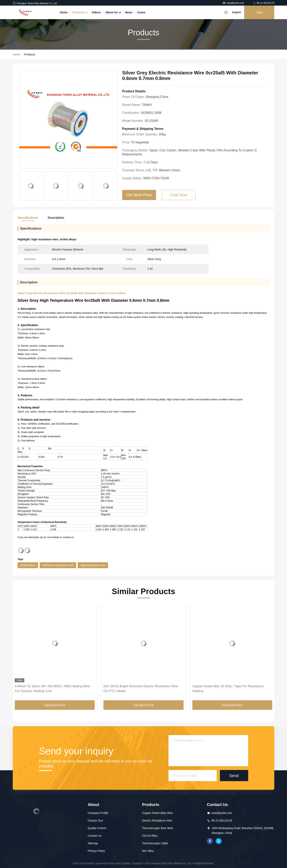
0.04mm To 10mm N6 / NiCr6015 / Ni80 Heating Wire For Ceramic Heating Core (52, 689)
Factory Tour (95, 821)
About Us (113, 12)
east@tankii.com (234, 3)
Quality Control (97, 828)
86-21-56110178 (264, 3)
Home (64, 12)
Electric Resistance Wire (157, 821)
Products (80, 12)
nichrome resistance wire (58, 565)
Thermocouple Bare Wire (158, 828)
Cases (141, 12)
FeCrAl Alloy (150, 836)
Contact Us (95, 836)
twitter (219, 841)
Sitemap (93, 843)
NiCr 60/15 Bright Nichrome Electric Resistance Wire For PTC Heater (141, 689)
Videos (96, 12)
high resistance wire (93, 565)
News (129, 12)
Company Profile (98, 813)
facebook (210, 841)
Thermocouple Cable (155, 843)
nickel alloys (28, 565)
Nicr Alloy (148, 851)
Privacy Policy (96, 851)
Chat (259, 12)
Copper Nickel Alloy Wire (157, 813)
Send (234, 775)
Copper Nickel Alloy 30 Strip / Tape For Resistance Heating (228, 689)
